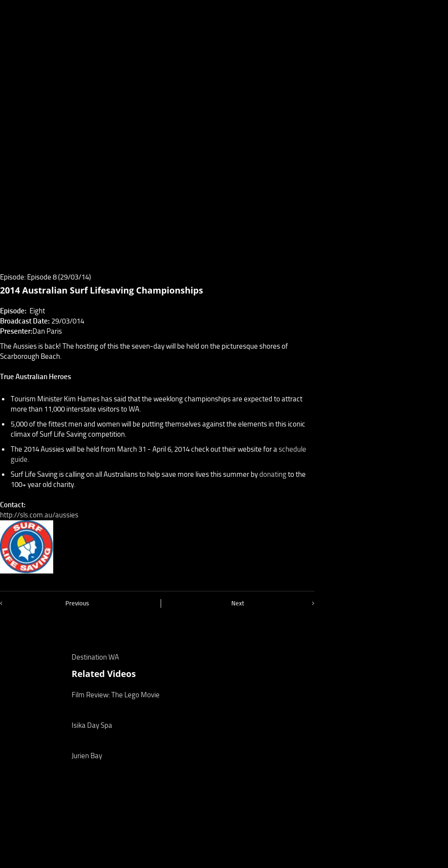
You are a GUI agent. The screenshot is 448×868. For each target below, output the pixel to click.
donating (273, 474)
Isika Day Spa (92, 725)
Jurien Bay (87, 756)
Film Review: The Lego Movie (116, 695)
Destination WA (95, 657)
